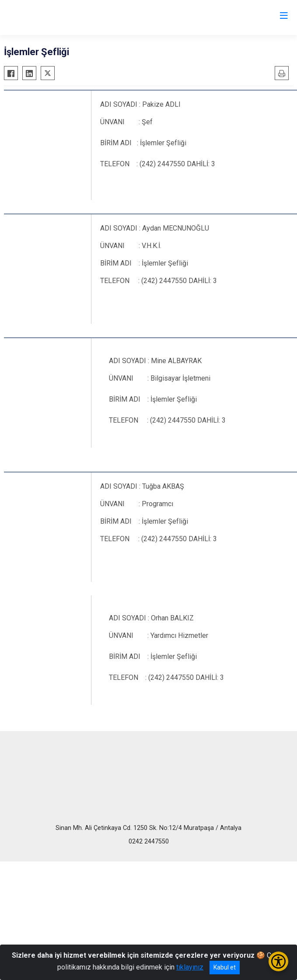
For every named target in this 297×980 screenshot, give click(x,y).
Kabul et (225, 967)
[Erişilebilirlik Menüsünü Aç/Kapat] (278, 961)
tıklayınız (190, 967)
